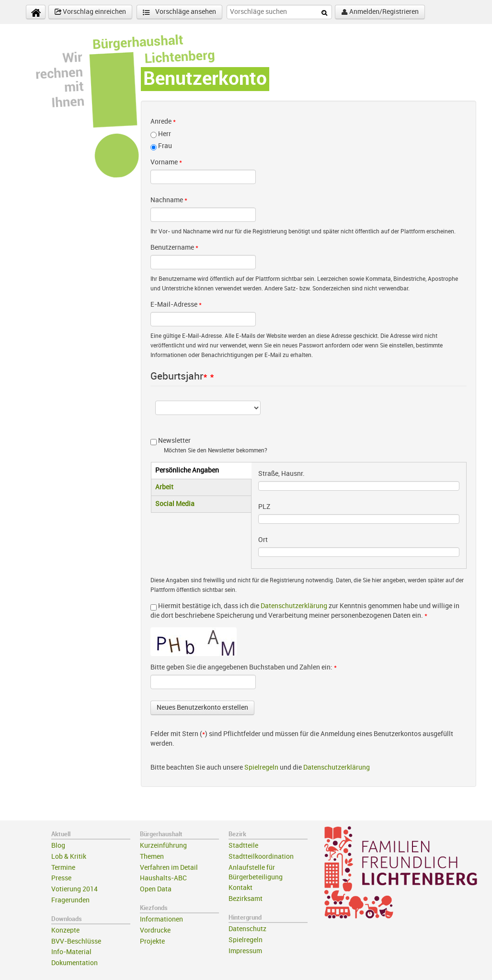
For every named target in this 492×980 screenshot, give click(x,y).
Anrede (163, 121)
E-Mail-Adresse (176, 305)
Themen (152, 857)
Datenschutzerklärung (294, 606)
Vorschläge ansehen (179, 12)
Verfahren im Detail (169, 868)
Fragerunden (70, 900)
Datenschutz (247, 929)
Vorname (166, 162)
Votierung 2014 (74, 889)
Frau (165, 146)
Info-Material (71, 952)
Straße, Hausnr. (281, 474)
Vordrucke (155, 930)
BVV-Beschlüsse (76, 941)
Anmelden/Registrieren (380, 12)
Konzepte (65, 930)
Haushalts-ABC (163, 878)
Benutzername (174, 248)
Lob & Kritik (69, 857)
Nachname (169, 200)
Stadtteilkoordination (261, 857)
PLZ (264, 507)
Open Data (156, 889)
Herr (165, 134)
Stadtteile (243, 846)
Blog (58, 846)
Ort (263, 540)
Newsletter (174, 441)
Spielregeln (261, 767)
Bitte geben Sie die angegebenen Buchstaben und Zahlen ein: (244, 667)
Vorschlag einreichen (90, 12)
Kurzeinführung (163, 846)
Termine (63, 868)
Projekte (152, 941)
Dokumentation (74, 963)
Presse (61, 878)
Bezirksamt (246, 899)
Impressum (245, 951)
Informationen (161, 919)
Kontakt (240, 888)
